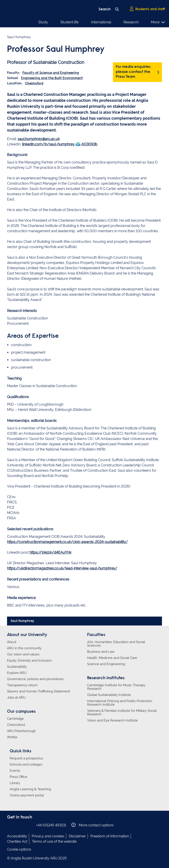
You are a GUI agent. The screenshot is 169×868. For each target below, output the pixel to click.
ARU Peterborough (21, 731)
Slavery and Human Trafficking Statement (39, 691)
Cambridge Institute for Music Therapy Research (116, 687)
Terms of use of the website (54, 841)
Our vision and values (23, 654)
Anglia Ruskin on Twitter (23, 825)
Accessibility (17, 836)
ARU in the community (24, 648)
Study (43, 22)
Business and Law (101, 652)
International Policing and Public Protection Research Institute (120, 703)
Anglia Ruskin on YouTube (30, 825)
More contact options (92, 825)
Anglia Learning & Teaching (30, 789)
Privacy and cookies (48, 836)
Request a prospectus (26, 758)
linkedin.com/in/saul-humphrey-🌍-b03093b (60, 144)
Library (15, 783)
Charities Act (17, 841)
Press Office (18, 777)
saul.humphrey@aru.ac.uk (39, 139)
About (12, 642)
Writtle (12, 737)
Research (131, 22)
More (158, 22)
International (101, 22)
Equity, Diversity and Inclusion (29, 660)
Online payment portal (27, 795)
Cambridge (15, 719)
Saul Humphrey (22, 621)
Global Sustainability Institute (109, 695)
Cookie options (19, 849)
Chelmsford (34, 83)
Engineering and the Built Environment (52, 78)
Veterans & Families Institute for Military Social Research (122, 712)
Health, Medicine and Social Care (112, 658)
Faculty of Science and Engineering (51, 73)
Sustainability (17, 667)
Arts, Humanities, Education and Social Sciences (116, 644)
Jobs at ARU (16, 697)
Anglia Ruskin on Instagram (17, 825)
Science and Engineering (106, 664)
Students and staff (147, 9)
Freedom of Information (110, 836)
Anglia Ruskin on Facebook (10, 825)
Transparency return (22, 685)
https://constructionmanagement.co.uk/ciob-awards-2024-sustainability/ (67, 542)
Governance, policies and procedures (35, 679)
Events (15, 771)
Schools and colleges (26, 764)
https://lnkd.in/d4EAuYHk (50, 552)
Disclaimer (77, 836)
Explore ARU (17, 673)
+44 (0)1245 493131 (51, 825)
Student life (69, 22)
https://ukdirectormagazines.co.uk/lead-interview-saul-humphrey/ (62, 568)
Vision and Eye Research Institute (112, 720)
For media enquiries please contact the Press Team (133, 72)
